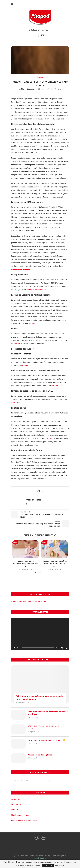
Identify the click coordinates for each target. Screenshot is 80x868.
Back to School (17, 799)
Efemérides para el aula (20, 815)
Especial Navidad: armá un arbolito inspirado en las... (54, 564)
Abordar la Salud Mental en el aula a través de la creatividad (48, 713)
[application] (40, 634)
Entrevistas (15, 810)
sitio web (32, 323)
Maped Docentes (28, 89)
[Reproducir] (14, 648)
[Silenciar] (62, 648)
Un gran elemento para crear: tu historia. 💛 (46, 740)
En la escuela (16, 805)
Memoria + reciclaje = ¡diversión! (42, 755)
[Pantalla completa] (66, 648)
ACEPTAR (48, 865)
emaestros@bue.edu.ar (37, 290)
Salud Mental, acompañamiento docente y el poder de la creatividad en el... (40, 698)
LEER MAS (60, 865)
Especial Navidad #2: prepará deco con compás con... (26, 564)
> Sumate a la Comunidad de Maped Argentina (29, 601)
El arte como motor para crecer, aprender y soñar (46, 727)
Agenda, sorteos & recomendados (24, 820)
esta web (17, 344)
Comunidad (40, 78)
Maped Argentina (40, 858)
